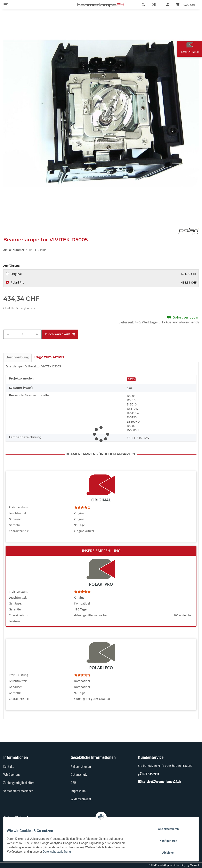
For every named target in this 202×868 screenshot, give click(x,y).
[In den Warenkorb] (60, 334)
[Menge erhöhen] (37, 334)
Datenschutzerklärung (60, 852)
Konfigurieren (165, 841)
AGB (73, 783)
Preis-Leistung (19, 507)
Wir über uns (12, 775)
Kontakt (9, 767)
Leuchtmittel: (18, 513)
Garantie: (15, 525)
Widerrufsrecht (81, 799)
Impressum (78, 791)
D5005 (131, 379)
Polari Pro (104, 282)
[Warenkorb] (186, 5)
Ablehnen (165, 853)
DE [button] (154, 5)
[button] (143, 5)
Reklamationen (81, 767)
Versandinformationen (18, 791)
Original (104, 274)
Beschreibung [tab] (17, 357)
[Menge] (23, 334)
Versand (32, 308)
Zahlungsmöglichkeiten (19, 783)
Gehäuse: (15, 519)
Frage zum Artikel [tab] (49, 357)
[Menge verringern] (8, 334)
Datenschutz (79, 775)
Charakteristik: (19, 531)
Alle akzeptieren (165, 829)
